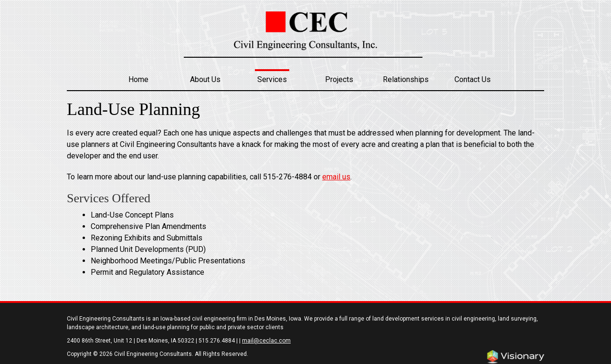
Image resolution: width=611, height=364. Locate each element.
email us (336, 177)
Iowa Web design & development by (516, 357)
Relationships (406, 79)
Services (272, 79)
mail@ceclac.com (266, 341)
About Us (205, 79)
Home (138, 79)
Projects (339, 79)
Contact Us (473, 79)
